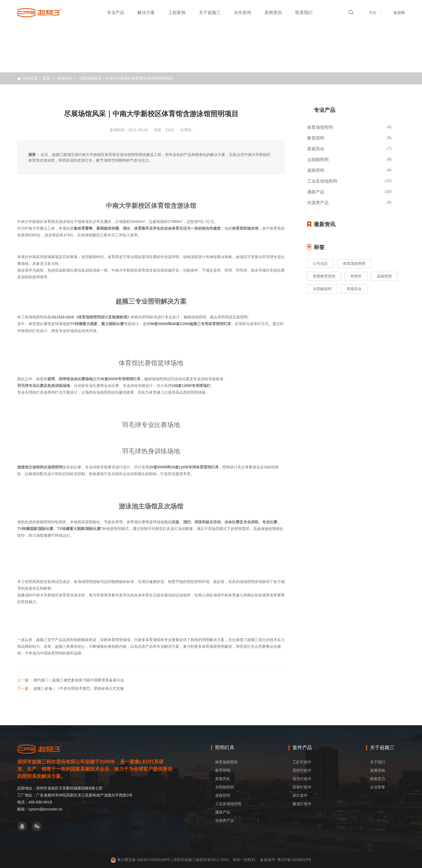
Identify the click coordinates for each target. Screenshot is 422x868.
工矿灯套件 (302, 762)
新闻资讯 (273, 13)
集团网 (399, 13)
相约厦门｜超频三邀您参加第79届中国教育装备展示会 (79, 680)
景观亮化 (354, 289)
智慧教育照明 (324, 276)
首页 (46, 78)
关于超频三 (210, 13)
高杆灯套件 (302, 770)
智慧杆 (356, 276)
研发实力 (378, 779)
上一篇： (25, 680)
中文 (373, 13)
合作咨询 (242, 13)
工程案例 (177, 13)
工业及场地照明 (228, 804)
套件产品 (302, 748)
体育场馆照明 (354, 264)
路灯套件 (300, 795)
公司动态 (320, 264)
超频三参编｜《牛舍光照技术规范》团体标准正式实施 (79, 688)
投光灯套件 (302, 779)
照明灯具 (225, 748)
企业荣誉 (378, 787)
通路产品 (223, 812)
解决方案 (146, 13)
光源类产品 (224, 820)
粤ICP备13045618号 (294, 860)
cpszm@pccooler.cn (45, 809)
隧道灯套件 (302, 804)
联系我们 (304, 13)
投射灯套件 (302, 787)
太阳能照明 (322, 289)
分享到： (188, 130)
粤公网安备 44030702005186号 (144, 860)
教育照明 (223, 770)
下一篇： (25, 688)
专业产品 (115, 13)
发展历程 (378, 770)
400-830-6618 (40, 802)
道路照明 (384, 276)
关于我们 (378, 762)
